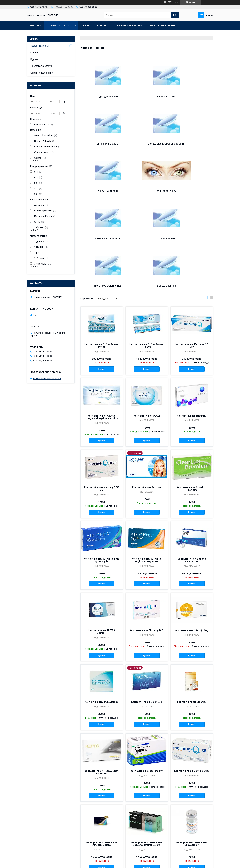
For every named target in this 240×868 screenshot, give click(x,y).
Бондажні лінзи (101, 241)
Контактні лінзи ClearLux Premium (192, 444)
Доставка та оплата (129, 25)
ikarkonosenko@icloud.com (47, 378)
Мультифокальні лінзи (192, 193)
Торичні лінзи (147, 193)
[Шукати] (175, 15)
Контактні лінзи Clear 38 (192, 657)
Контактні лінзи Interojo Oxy (192, 585)
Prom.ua (136, 861)
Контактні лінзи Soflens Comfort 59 (192, 515)
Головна (36, 25)
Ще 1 (36, 230)
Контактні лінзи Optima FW (147, 726)
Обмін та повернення (162, 25)
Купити (102, 324)
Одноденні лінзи (101, 96)
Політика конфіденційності (147, 864)
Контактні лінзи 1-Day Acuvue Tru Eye (147, 300)
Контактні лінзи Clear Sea (147, 657)
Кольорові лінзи (192, 144)
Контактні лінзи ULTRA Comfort (102, 587)
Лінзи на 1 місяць (192, 96)
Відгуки (34, 59)
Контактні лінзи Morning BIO (147, 585)
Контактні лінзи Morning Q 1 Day (192, 300)
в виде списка (212, 253)
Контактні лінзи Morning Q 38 (192, 726)
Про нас (86, 25)
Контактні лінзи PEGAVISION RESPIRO (102, 727)
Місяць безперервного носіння (101, 145)
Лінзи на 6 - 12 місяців (101, 193)
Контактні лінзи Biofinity (192, 371)
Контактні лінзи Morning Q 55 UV (102, 444)
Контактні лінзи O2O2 (147, 371)
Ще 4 (36, 160)
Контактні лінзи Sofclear (147, 442)
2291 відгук (173, 2)
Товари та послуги (59, 25)
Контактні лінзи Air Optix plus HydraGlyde (102, 515)
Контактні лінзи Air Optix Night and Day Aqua (147, 515)
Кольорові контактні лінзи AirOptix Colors (102, 799)
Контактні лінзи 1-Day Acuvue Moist (102, 300)
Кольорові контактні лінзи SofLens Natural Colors (147, 799)
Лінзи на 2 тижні (147, 96)
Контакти (103, 25)
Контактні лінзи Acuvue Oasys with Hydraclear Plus (102, 372)
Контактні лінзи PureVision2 (102, 657)
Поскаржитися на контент (121, 864)
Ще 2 (36, 266)
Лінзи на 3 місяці (147, 144)
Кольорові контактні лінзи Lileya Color (192, 799)
